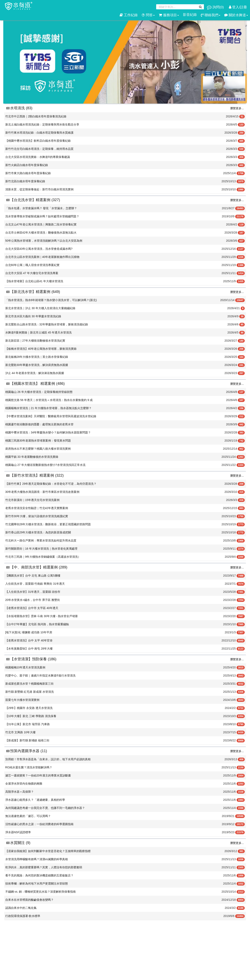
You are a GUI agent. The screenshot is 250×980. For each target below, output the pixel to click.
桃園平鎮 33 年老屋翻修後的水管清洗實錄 (32, 457)
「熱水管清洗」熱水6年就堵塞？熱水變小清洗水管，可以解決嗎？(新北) (51, 300)
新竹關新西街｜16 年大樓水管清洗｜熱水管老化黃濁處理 (41, 549)
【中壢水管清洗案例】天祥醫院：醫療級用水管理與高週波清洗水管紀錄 (51, 416)
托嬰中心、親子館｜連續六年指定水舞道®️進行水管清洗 (40, 675)
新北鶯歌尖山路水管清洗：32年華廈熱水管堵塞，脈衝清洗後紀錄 (47, 324)
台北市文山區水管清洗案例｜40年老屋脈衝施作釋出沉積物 (42, 257)
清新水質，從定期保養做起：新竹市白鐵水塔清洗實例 (39, 189)
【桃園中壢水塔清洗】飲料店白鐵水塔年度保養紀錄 (38, 141)
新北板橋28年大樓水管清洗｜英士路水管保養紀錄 (37, 357)
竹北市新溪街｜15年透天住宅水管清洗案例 (32, 500)
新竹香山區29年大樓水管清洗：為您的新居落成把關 (38, 532)
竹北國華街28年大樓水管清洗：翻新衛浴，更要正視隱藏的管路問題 (48, 524)
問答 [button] (148, 15)
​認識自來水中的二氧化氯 (21, 908)
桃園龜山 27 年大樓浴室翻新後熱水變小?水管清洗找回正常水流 (45, 465)
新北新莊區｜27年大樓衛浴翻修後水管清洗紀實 (35, 341)
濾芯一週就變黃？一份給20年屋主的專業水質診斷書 (38, 775)
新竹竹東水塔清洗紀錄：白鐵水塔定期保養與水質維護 (39, 133)
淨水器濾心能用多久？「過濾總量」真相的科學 (35, 800)
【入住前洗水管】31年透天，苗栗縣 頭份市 (33, 592)
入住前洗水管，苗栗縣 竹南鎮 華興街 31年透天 (35, 584)
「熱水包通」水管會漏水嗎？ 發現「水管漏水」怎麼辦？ (41, 208)
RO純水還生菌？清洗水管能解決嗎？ (29, 767)
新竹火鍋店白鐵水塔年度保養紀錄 (27, 165)
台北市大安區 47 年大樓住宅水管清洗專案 (32, 273)
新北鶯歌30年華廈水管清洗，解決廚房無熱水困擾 (37, 365)
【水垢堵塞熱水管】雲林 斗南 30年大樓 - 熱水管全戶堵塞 (42, 616)
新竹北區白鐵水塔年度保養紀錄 (25, 181)
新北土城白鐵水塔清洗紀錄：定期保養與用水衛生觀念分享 (42, 124)
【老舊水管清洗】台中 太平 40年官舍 (29, 640)
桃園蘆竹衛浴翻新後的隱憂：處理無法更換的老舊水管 (39, 424)
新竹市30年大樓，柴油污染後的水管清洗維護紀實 (37, 516)
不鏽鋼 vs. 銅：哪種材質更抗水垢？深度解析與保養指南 (41, 892)
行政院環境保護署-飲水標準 (23, 916)
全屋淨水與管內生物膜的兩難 (24, 784)
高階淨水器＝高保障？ (19, 792)
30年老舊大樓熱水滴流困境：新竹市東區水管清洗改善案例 (42, 492)
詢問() (216, 7)
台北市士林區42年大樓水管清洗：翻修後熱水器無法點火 (41, 233)
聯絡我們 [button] (211, 15)
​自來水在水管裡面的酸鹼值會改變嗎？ (29, 900)
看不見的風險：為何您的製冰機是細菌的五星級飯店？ (39, 875)
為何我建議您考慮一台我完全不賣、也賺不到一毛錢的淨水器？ (45, 808)
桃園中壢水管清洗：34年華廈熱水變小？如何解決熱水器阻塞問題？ (48, 432)
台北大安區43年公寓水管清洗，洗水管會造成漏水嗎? (39, 249)
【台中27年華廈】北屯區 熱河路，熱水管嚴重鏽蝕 (37, 624)
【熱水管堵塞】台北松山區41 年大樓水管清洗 (34, 281)
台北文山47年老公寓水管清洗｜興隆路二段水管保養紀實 (41, 224)
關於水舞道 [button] (236, 15)
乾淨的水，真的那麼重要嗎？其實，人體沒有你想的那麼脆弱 (44, 867)
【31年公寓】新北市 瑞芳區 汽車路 (28, 724)
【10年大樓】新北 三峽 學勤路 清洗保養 (31, 716)
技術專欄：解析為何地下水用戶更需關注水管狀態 (37, 884)
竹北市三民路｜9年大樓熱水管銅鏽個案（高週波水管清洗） (43, 557)
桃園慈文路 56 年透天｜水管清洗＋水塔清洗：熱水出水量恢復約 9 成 (49, 400)
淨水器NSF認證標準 (18, 832)
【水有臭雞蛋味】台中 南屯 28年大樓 (29, 649)
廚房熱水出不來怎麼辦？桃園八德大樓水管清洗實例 (38, 449)
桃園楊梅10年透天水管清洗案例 (25, 667)
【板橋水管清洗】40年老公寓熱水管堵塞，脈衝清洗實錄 (41, 349)
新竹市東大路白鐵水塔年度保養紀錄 (28, 173)
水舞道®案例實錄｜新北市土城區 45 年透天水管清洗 (39, 332)
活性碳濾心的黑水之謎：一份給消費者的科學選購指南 (39, 824)
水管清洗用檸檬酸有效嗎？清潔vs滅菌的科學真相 (37, 859)
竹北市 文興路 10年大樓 (20, 732)
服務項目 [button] (169, 15)
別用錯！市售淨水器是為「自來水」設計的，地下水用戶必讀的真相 (48, 759)
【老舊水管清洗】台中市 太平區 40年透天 (32, 608)
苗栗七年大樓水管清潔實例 (22, 700)
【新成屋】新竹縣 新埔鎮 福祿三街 (27, 740)
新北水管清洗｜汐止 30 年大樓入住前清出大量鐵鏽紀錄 (40, 308)
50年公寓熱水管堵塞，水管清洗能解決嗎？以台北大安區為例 (44, 241)
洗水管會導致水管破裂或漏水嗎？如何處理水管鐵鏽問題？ (42, 216)
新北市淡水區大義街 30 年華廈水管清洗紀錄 (33, 316)
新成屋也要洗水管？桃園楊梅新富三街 (29, 684)
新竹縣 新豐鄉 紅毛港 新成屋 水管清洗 (30, 692)
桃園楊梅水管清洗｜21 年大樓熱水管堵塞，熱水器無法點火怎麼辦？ (48, 408)
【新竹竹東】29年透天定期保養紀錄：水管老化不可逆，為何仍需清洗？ (51, 484)
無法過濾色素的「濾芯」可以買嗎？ (28, 816)
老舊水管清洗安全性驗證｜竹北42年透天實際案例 (37, 508)
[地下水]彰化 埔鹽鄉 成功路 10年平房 (29, 632)
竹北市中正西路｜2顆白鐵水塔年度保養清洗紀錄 (36, 116)
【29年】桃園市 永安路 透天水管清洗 (29, 708)
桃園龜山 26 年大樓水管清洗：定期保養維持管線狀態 (39, 392)
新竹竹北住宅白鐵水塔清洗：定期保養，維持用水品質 (39, 149)
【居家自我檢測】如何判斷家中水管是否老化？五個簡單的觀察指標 (48, 851)
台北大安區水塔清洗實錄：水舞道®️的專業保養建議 (38, 157)
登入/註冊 (238, 7)
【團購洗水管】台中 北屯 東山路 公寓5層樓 (33, 576)
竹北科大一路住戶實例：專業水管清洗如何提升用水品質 (41, 540)
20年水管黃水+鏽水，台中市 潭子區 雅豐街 (33, 600)
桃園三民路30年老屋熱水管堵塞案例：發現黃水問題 (38, 441)
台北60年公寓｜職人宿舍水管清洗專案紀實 (32, 265)
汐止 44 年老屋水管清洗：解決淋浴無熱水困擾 (35, 373)
